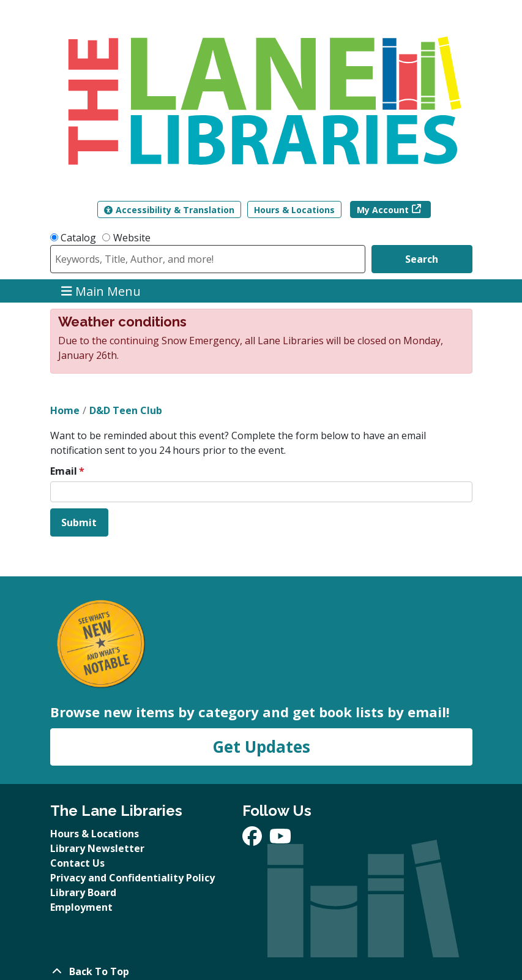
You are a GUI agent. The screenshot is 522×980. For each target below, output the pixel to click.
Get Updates (261, 747)
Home (65, 410)
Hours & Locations (294, 210)
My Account (383, 210)
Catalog (78, 238)
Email (64, 471)
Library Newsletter (97, 848)
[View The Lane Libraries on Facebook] (253, 840)
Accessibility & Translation (169, 210)
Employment (81, 907)
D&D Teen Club (126, 410)
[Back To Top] (261, 971)
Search (422, 259)
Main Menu (101, 291)
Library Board (83, 892)
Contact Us (77, 863)
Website (132, 238)
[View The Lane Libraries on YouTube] (280, 840)
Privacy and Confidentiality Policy (132, 878)
